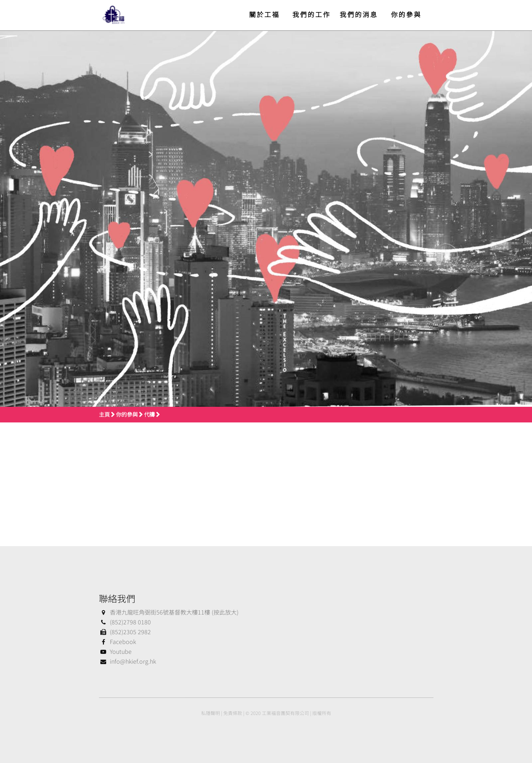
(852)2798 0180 (125, 622)
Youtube (115, 651)
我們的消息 (359, 14)
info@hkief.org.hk (127, 661)
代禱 (149, 414)
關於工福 (264, 14)
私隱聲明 (211, 713)
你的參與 (406, 14)
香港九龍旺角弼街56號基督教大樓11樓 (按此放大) (169, 612)
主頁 (104, 414)
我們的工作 (311, 14)
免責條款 (233, 713)
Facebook (117, 641)
